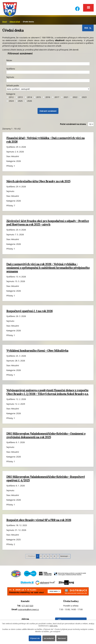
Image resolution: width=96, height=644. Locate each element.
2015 (39, 97)
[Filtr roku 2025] (16, 101)
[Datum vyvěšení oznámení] (48, 73)
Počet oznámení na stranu (73, 125)
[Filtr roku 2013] (16, 98)
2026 (30, 101)
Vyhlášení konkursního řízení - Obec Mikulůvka (37, 351)
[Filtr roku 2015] (35, 98)
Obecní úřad (15, 22)
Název (9, 61)
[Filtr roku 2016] (44, 98)
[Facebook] (77, 7)
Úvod (4, 22)
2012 (11, 97)
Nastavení (62, 638)
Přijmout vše (35, 638)
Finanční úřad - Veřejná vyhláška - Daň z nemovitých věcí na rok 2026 (46, 140)
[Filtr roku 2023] (80, 98)
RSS (88, 28)
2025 (20, 101)
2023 (84, 97)
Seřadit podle (13, 86)
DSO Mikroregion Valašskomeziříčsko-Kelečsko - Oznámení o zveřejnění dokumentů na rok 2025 (46, 436)
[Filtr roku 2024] (7, 101)
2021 (66, 97)
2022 (75, 97)
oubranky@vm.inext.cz (29, 610)
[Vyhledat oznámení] (48, 111)
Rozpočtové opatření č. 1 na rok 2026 (30, 311)
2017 (57, 97)
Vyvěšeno (11, 69)
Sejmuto (10, 77)
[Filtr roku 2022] (71, 98)
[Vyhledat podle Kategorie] (25, 101)
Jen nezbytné (49, 638)
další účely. (54, 626)
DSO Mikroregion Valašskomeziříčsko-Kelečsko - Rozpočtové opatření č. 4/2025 (46, 479)
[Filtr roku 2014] (25, 98)
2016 (48, 97)
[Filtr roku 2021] (62, 98)
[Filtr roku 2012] (7, 98)
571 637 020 (28, 606)
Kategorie (11, 94)
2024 (11, 101)
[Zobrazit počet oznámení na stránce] (91, 125)
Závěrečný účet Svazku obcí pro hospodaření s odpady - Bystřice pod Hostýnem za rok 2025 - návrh (48, 223)
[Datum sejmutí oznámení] (48, 81)
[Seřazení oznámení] (48, 89)
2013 (20, 97)
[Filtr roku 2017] (53, 98)
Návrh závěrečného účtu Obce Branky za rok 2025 (38, 182)
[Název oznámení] (48, 64)
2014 (30, 97)
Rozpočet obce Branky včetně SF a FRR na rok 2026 (39, 520)
